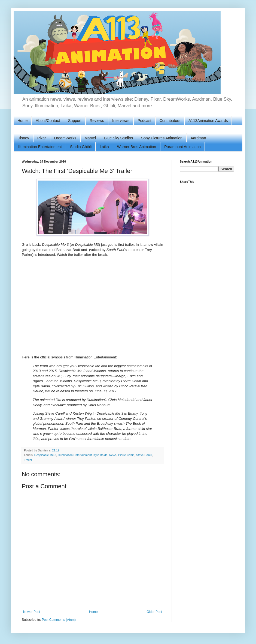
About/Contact (48, 121)
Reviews (97, 121)
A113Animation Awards (208, 121)
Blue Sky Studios (118, 138)
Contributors (170, 121)
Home (22, 121)
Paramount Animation (182, 147)
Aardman (198, 138)
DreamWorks (65, 138)
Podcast (144, 121)
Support (75, 121)
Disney (23, 138)
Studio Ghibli (81, 147)
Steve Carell (144, 455)
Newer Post (32, 612)
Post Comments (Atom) (59, 620)
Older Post (154, 612)
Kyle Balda (100, 455)
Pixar (42, 138)
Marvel (90, 138)
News (113, 455)
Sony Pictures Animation (162, 138)
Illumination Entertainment (40, 147)
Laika (104, 147)
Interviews (121, 121)
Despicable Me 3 (45, 455)
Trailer (28, 460)
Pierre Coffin (126, 455)
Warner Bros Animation (137, 147)
